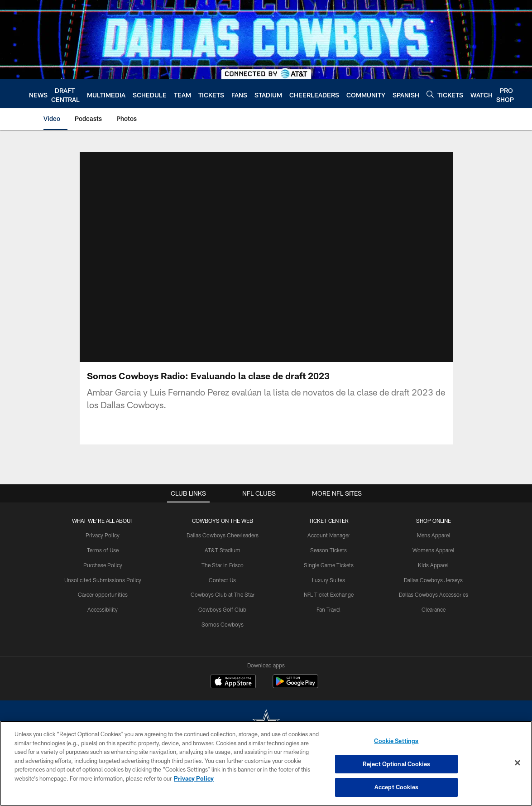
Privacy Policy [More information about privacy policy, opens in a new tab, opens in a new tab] (194, 778)
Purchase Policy (103, 565)
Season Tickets (328, 550)
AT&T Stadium (223, 550)
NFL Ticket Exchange (329, 594)
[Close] (518, 763)
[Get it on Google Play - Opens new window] (295, 686)
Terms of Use (103, 550)
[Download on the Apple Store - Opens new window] (233, 682)
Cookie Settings (396, 741)
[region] (266, 763)
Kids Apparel (433, 565)
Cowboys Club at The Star (223, 594)
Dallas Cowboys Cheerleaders (223, 535)
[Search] (430, 94)
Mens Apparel (434, 535)
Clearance (434, 609)
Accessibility (103, 609)
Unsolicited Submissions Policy (103, 580)
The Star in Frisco (223, 565)
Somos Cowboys (223, 624)
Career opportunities (103, 594)
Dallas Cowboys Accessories (434, 594)
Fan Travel (328, 609)
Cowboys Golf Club (222, 609)
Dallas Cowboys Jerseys (433, 580)
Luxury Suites (328, 580)
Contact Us (222, 580)
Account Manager (329, 535)
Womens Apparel (433, 550)
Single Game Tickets (329, 565)
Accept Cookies (396, 787)
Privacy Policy (103, 535)
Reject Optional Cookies (396, 764)
